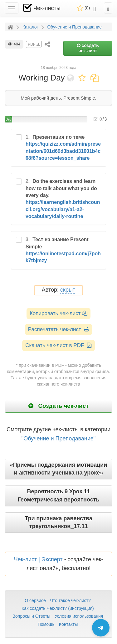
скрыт (68, 290)
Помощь (46, 624)
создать (88, 48)
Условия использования (79, 616)
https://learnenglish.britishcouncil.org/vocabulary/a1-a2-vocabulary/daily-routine (63, 209)
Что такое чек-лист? (71, 600)
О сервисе (35, 600)
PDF (34, 44)
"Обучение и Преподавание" (58, 439)
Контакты (68, 624)
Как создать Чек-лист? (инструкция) (58, 608)
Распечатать (58, 329)
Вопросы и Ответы (31, 616)
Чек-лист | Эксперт (38, 559)
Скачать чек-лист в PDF (58, 345)
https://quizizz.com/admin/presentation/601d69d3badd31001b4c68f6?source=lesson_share (63, 151)
